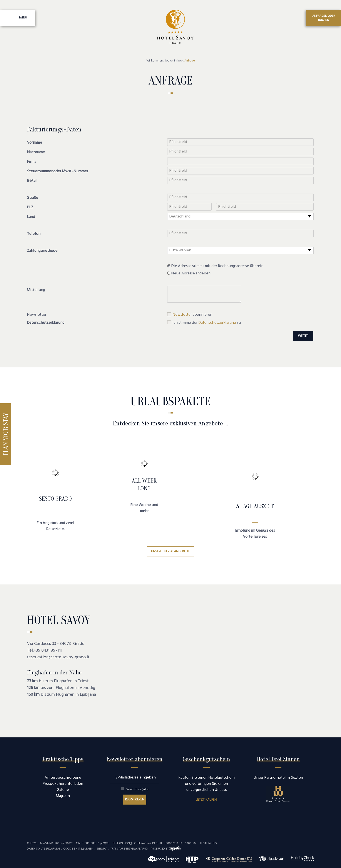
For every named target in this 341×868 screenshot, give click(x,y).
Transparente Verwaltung (129, 849)
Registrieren (135, 800)
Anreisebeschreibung (63, 778)
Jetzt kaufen (206, 800)
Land (31, 217)
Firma (32, 162)
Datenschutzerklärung (46, 323)
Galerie (63, 790)
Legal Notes (208, 843)
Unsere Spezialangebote (170, 551)
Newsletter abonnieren (135, 759)
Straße (33, 198)
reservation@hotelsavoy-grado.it (58, 657)
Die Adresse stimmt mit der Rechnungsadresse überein (217, 266)
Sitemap (102, 849)
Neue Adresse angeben (191, 274)
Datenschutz (137, 789)
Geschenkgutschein (206, 759)
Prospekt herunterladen (63, 784)
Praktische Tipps (63, 759)
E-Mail (32, 181)
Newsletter (37, 315)
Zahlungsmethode (42, 251)
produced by (166, 849)
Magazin (63, 796)
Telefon (34, 234)
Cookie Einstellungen (78, 849)
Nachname (36, 152)
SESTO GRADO (55, 499)
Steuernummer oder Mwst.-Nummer (58, 171)
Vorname (34, 143)
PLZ (30, 207)
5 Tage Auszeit (255, 506)
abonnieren (192, 315)
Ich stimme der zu (207, 323)
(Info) (145, 789)
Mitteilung (36, 290)
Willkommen (155, 61)
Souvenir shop (174, 61)
